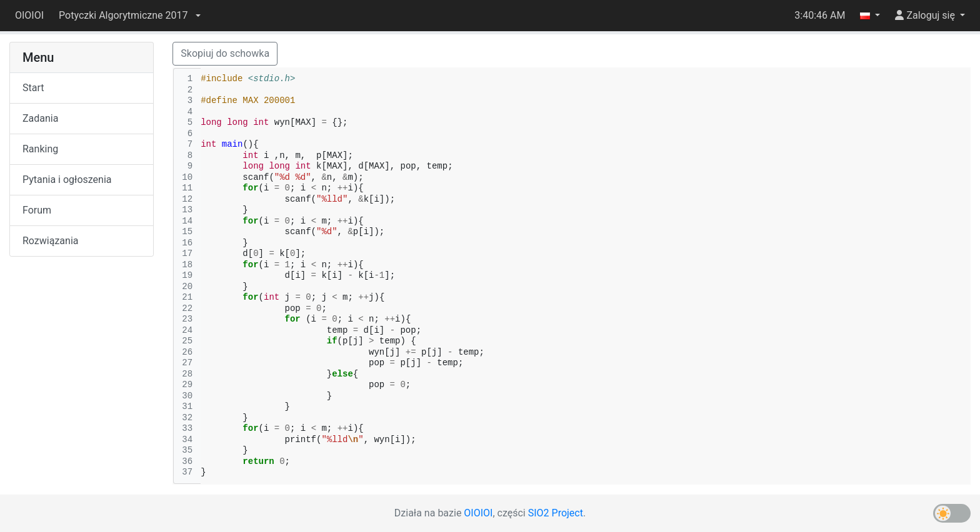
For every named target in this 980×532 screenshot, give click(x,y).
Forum (37, 210)
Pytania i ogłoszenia (67, 180)
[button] (129, 16)
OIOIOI (29, 15)
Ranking (40, 149)
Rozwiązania (50, 241)
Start (33, 88)
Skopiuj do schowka (225, 53)
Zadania (40, 118)
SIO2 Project (556, 513)
